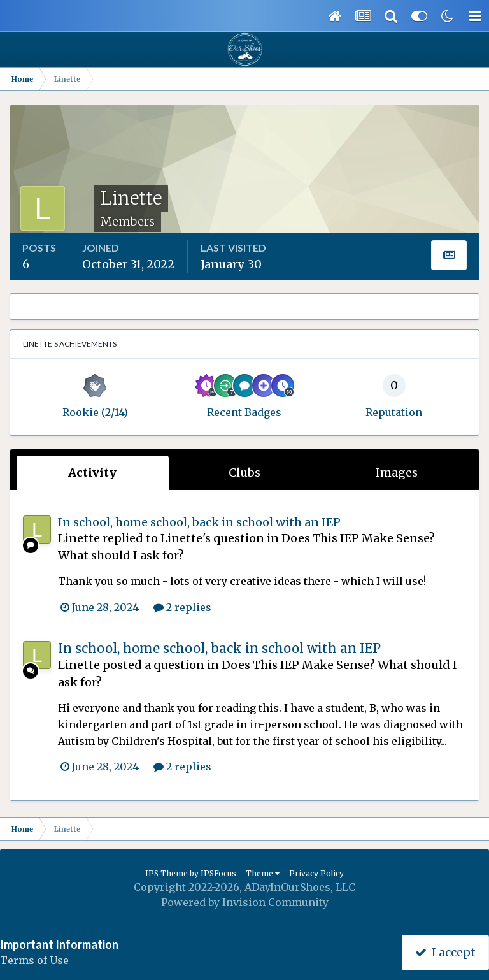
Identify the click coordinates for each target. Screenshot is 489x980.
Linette (79, 538)
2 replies (182, 607)
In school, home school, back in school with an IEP (199, 522)
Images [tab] (397, 472)
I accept (445, 952)
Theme (263, 873)
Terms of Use (34, 960)
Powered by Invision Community (245, 902)
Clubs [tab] (244, 472)
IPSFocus (218, 873)
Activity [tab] (92, 472)
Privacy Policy (316, 873)
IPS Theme (167, 873)
